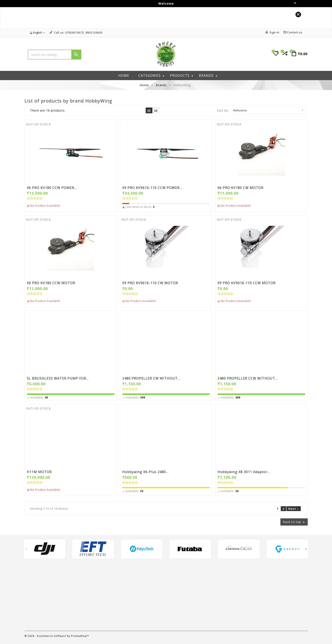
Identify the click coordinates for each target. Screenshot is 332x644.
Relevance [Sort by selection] (269, 110)
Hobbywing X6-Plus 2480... (145, 472)
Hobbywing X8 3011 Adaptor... (244, 472)
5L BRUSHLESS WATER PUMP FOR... (58, 379)
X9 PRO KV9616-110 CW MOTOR (150, 283)
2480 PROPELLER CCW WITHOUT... (248, 379)
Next (294, 509)
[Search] (55, 55)
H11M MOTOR (39, 472)
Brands (208, 75)
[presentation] (26, 550)
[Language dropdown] (38, 33)
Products (182, 75)
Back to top (294, 522)
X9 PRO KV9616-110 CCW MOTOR (247, 283)
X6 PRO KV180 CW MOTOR (240, 188)
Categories (151, 75)
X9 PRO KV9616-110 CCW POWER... (152, 188)
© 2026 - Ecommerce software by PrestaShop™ (57, 636)
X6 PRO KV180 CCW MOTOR (51, 283)
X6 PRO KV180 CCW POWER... (52, 188)
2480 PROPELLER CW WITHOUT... (151, 379)
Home (124, 75)
